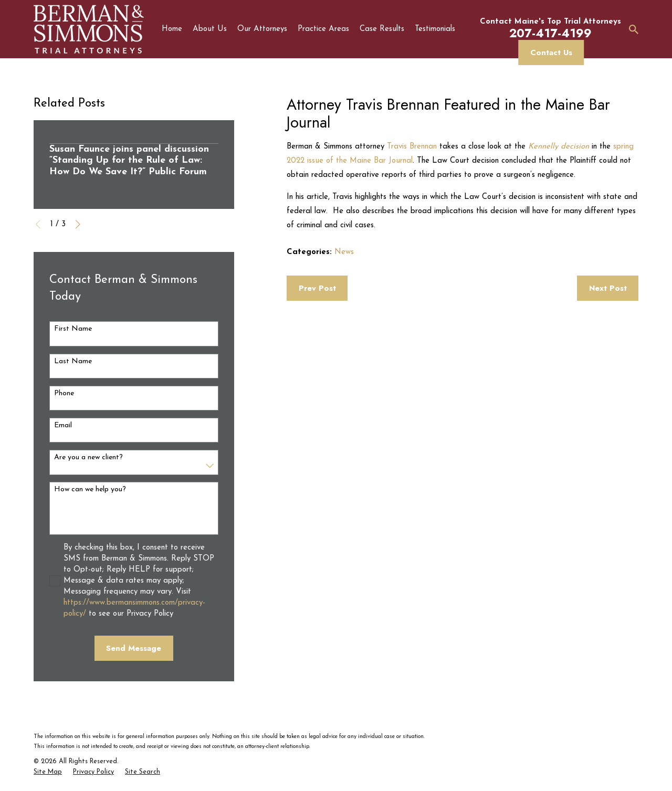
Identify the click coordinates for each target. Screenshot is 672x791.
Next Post (608, 288)
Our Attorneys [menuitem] (262, 29)
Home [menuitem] (172, 29)
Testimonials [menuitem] (435, 29)
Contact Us (551, 52)
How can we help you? (90, 489)
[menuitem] (48, 773)
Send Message (134, 648)
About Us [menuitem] (210, 29)
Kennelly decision (559, 147)
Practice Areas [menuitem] (323, 29)
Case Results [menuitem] (382, 29)
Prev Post (317, 288)
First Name (73, 329)
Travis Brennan (412, 147)
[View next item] (78, 224)
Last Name (73, 361)
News (344, 252)
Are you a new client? (88, 457)
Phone (64, 393)
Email (63, 425)
